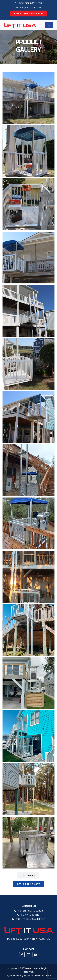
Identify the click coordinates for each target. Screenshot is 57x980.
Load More (28, 875)
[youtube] (35, 955)
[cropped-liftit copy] (20, 23)
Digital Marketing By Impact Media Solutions (29, 975)
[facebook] (22, 955)
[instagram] (29, 955)
